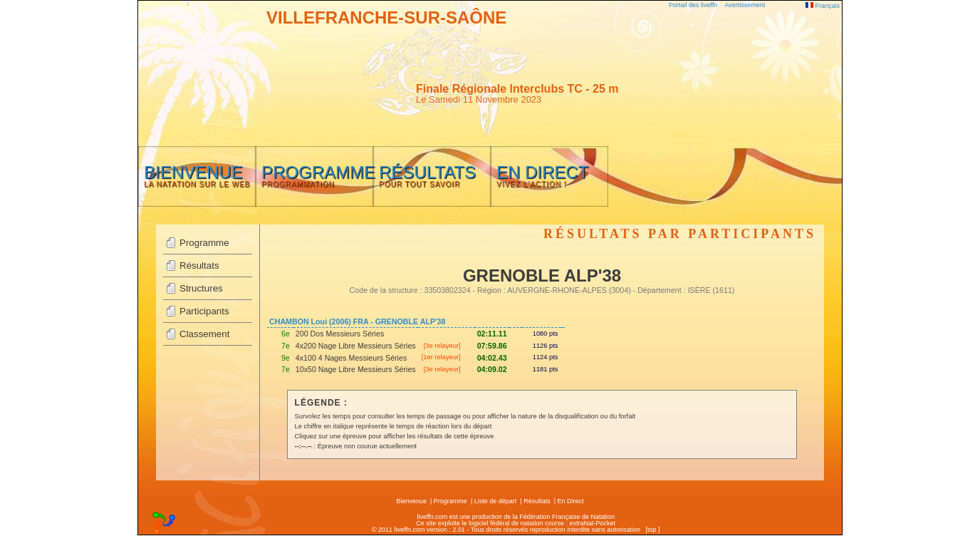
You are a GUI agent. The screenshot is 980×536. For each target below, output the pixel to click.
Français (823, 6)
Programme (204, 243)
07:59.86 (492, 346)
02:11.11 (492, 334)
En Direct (571, 501)
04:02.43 (492, 358)
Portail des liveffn (693, 5)
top (652, 530)
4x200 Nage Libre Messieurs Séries (356, 346)
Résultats (199, 266)
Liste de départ (496, 501)
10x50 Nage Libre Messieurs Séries (356, 369)
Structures (201, 288)
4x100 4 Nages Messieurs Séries (351, 358)
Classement (204, 334)
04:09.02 (492, 369)
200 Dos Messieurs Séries (340, 334)
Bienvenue (411, 501)
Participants (204, 311)
